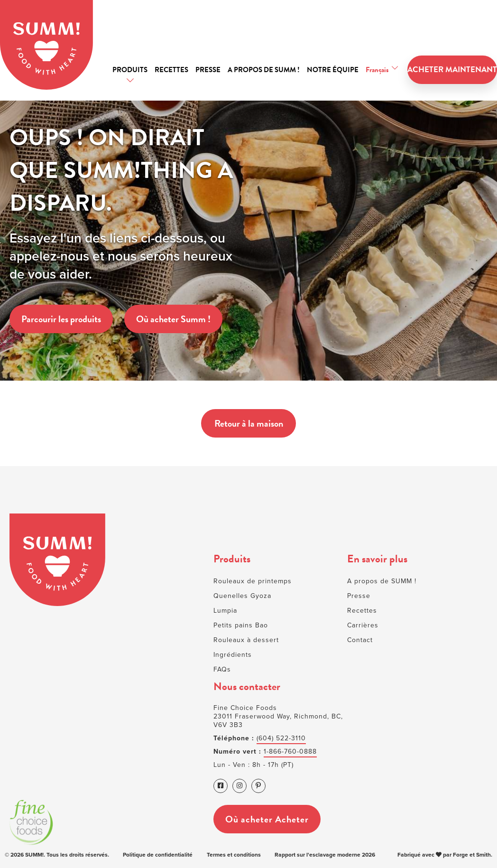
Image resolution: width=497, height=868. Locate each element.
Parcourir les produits (61, 319)
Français (377, 70)
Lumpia (225, 611)
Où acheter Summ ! (173, 319)
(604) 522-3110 (281, 738)
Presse (208, 70)
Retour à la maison (248, 423)
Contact (360, 640)
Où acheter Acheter (267, 819)
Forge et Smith (472, 855)
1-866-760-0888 (290, 751)
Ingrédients (233, 655)
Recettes (171, 70)
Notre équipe (333, 70)
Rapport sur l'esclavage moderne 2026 (325, 855)
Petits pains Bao (241, 625)
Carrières (363, 625)
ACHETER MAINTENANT (452, 70)
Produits (130, 70)
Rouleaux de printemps (253, 581)
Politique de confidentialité (158, 855)
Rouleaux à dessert (246, 640)
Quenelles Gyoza (242, 596)
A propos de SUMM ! (264, 70)
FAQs (222, 669)
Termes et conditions (234, 855)
